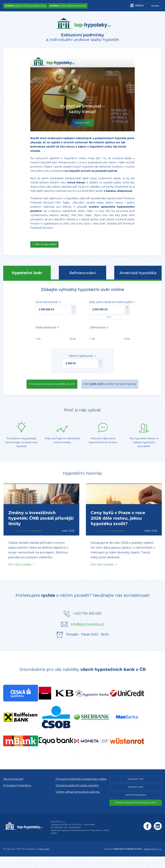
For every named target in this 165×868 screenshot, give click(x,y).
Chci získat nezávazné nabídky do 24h (47, 387)
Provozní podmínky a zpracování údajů (81, 790)
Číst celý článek (20, 576)
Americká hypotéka (138, 275)
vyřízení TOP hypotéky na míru (26, 6)
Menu (138, 6)
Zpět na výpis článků (44, 246)
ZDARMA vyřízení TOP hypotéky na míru (136, 814)
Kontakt (155, 6)
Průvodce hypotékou (17, 797)
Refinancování (82, 275)
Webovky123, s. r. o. (153, 860)
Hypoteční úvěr (27, 275)
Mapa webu (44, 860)
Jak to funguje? (13, 790)
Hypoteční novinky (82, 477)
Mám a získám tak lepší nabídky (114, 387)
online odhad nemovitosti (70, 6)
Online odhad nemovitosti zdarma (78, 803)
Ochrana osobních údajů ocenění (77, 797)
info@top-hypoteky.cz (87, 635)
